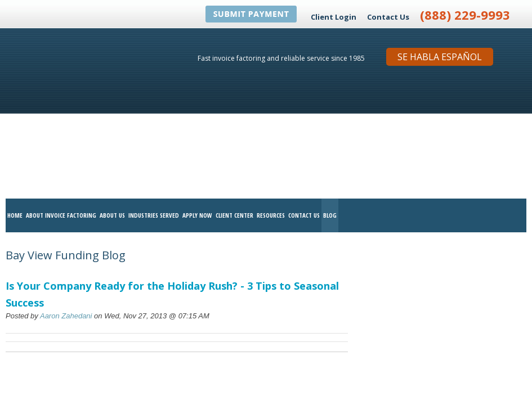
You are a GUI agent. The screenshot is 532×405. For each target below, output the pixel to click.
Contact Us (388, 17)
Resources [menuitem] (271, 95)
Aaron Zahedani (66, 196)
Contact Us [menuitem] (304, 95)
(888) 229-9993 (465, 15)
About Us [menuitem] (112, 95)
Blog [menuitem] (330, 95)
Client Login (334, 17)
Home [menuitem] (15, 95)
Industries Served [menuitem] (154, 95)
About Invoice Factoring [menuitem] (61, 95)
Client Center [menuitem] (234, 95)
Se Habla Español (440, 57)
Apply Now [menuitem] (197, 95)
